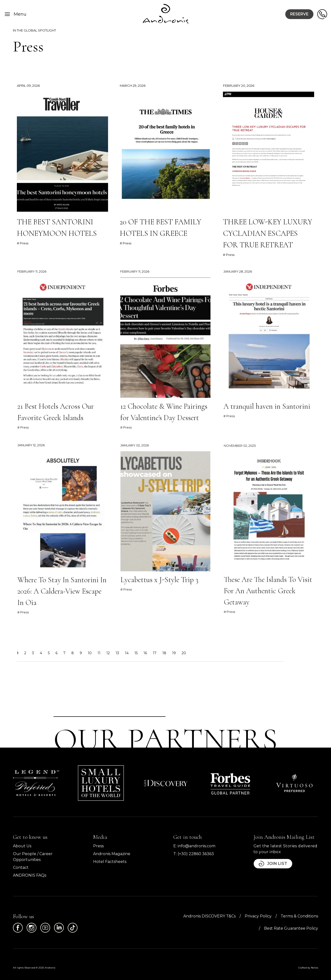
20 (184, 653)
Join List (273, 864)
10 (90, 653)
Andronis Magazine (112, 854)
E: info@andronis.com (194, 846)
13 (117, 653)
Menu (15, 14)
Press (98, 846)
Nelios (314, 968)
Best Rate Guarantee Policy (291, 928)
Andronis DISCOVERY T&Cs (210, 916)
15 (136, 653)
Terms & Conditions (299, 916)
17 (155, 653)
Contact (21, 867)
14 (127, 653)
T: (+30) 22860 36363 (194, 854)
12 (108, 653)
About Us (22, 846)
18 (164, 653)
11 (99, 653)
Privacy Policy (258, 916)
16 (145, 653)
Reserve (299, 14)
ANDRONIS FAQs (30, 875)
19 (174, 653)
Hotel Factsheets (110, 862)
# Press (23, 243)
